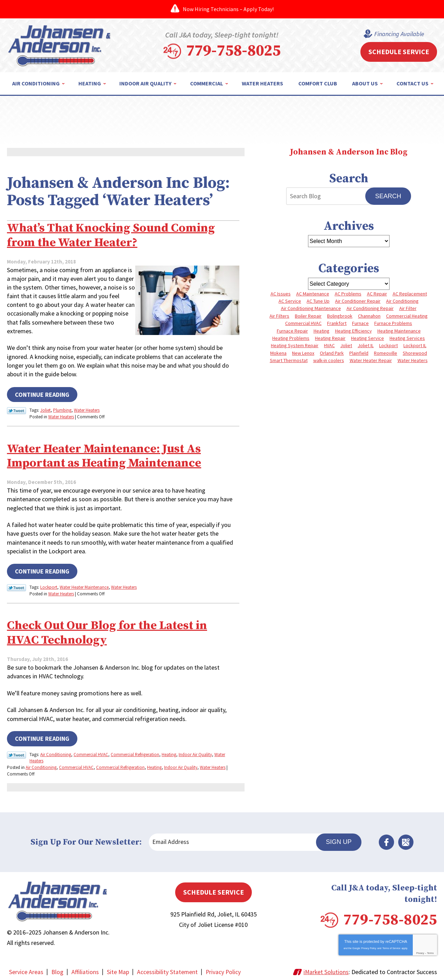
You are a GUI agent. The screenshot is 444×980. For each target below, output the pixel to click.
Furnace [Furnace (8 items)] (360, 323)
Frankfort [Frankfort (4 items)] (337, 323)
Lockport (49, 585)
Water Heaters (87, 409)
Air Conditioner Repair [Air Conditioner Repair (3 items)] (358, 301)
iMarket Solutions (326, 969)
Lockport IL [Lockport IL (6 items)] (415, 345)
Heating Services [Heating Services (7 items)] (407, 338)
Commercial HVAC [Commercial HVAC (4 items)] (303, 323)
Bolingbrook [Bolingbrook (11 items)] (340, 316)
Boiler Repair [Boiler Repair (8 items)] (308, 316)
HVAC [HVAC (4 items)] (329, 345)
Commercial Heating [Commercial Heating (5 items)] (407, 316)
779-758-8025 (233, 51)
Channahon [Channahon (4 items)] (369, 316)
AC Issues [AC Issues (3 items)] (281, 294)
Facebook (386, 839)
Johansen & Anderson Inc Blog (349, 152)
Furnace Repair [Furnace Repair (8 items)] (292, 331)
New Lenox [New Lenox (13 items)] (303, 353)
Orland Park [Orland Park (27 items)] (332, 353)
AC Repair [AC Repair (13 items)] (377, 294)
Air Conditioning (56, 752)
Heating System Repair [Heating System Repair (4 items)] (295, 345)
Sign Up (339, 839)
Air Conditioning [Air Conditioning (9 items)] (402, 301)
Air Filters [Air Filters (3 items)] (279, 316)
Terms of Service (391, 945)
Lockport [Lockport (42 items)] (388, 345)
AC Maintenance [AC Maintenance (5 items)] (313, 294)
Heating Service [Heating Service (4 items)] (368, 338)
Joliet (45, 409)
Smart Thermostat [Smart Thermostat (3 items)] (289, 360)
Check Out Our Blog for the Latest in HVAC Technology (112, 630)
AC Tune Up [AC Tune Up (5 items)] (318, 301)
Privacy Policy (369, 945)
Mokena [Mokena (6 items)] (278, 353)
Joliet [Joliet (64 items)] (346, 345)
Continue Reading (42, 394)
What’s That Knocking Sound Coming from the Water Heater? (115, 235)
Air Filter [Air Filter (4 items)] (408, 308)
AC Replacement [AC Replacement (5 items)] (410, 294)
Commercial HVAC (91, 752)
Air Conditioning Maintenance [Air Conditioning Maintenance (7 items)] (311, 308)
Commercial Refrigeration (135, 752)
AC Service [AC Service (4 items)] (290, 301)
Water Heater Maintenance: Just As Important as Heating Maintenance (110, 454)
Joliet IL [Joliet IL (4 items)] (366, 345)
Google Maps (406, 839)
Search (388, 196)
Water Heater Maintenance (84, 585)
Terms (430, 950)
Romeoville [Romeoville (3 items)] (386, 353)
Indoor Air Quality (195, 752)
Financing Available (399, 34)
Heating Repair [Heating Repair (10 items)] (330, 338)
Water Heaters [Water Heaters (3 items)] (413, 360)
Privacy (420, 950)
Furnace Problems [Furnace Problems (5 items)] (393, 323)
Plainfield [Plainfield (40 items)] (359, 353)
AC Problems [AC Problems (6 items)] (348, 294)
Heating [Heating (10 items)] (322, 331)
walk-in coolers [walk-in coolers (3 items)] (329, 360)
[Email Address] (236, 839)
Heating (169, 752)
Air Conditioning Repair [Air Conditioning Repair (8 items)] (370, 308)
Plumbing (62, 409)
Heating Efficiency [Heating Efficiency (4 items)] (353, 331)
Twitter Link (16, 410)
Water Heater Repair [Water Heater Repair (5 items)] (371, 360)
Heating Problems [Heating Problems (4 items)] (291, 338)
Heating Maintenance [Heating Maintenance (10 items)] (399, 331)
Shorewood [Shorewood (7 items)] (415, 353)
